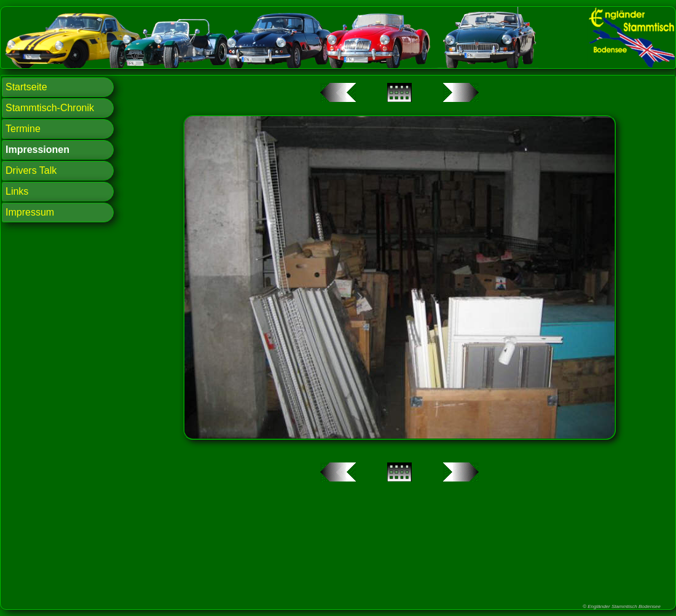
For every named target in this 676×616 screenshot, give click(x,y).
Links (17, 191)
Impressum (30, 212)
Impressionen (37, 150)
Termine (23, 129)
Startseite (26, 87)
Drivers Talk (31, 170)
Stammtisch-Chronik (50, 108)
